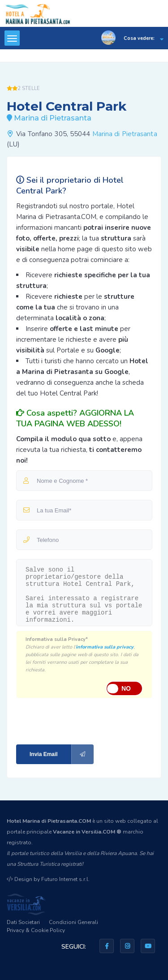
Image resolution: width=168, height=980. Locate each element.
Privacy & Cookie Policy (36, 930)
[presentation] (76, 720)
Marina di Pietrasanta (125, 134)
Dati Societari (23, 922)
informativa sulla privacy (105, 647)
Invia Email (62, 754)
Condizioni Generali (73, 922)
